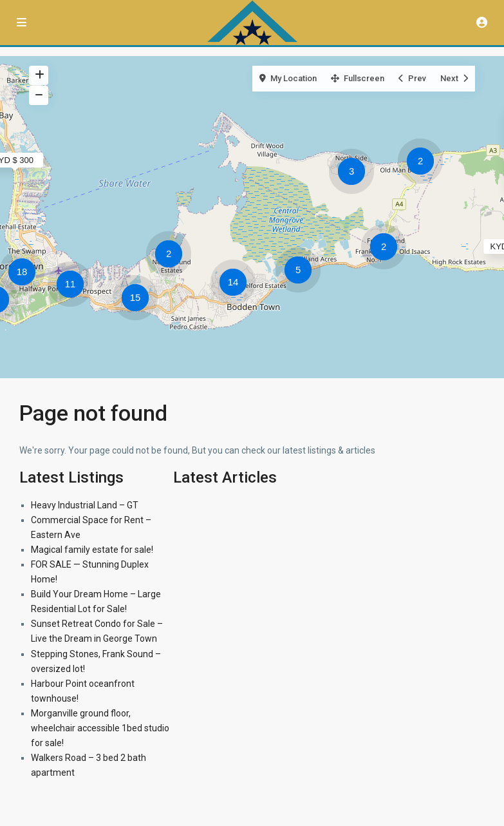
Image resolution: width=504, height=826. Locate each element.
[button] (424, 163)
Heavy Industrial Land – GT (85, 505)
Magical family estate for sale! (92, 550)
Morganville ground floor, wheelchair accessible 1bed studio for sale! (100, 728)
